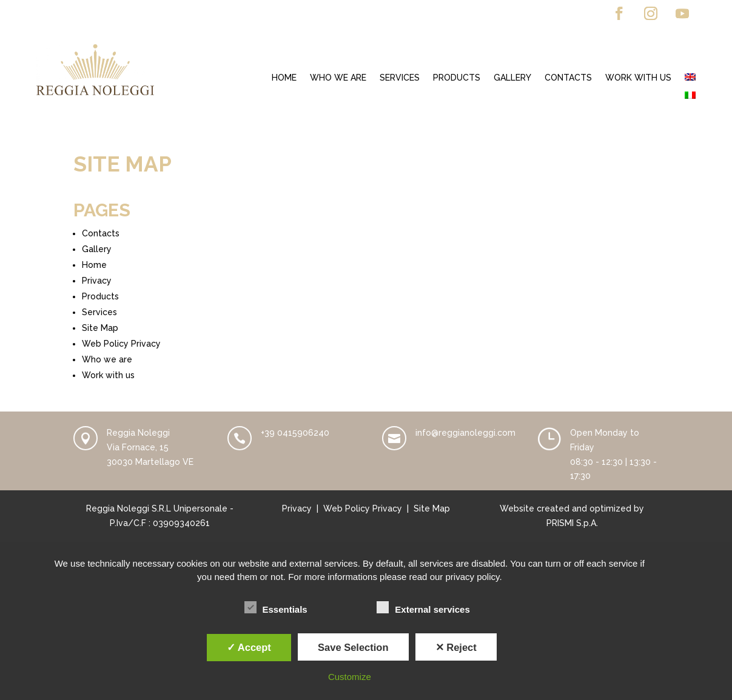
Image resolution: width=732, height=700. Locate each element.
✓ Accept (249, 647)
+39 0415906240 (295, 433)
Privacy (97, 281)
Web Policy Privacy (121, 344)
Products (457, 78)
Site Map (100, 328)
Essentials (276, 608)
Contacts (568, 78)
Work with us (638, 78)
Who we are (338, 78)
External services (423, 608)
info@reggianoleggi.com (465, 433)
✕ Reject (456, 647)
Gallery (512, 78)
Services (400, 78)
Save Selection (353, 647)
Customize (350, 677)
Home (284, 78)
